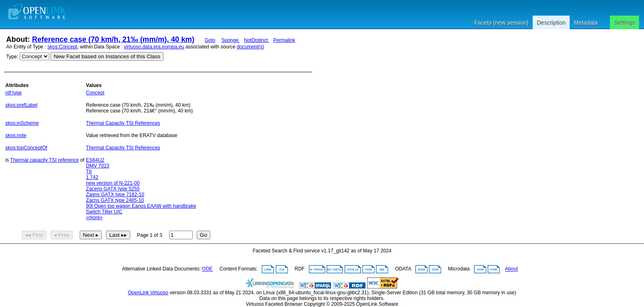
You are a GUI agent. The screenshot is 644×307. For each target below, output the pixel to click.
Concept (95, 93)
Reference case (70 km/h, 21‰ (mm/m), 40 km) (113, 39)
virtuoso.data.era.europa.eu (154, 47)
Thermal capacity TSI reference (45, 160)
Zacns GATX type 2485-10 (115, 200)
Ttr (89, 172)
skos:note (16, 135)
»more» (94, 218)
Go (204, 235)
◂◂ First (34, 235)
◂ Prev (62, 235)
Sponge (231, 40)
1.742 (92, 177)
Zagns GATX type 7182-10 (115, 195)
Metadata (586, 23)
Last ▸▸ (118, 235)
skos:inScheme (22, 123)
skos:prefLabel (21, 105)
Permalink (284, 40)
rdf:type (14, 93)
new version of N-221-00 (113, 183)
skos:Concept (63, 47)
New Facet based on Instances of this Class (107, 56)
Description (551, 23)
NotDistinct (256, 40)
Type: (12, 57)
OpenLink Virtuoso (148, 293)
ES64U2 (95, 160)
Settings (624, 23)
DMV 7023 (98, 166)
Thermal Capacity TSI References (123, 123)
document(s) (250, 47)
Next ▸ (91, 235)
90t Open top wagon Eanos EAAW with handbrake (141, 206)
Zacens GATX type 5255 (113, 189)
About (512, 269)
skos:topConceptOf (26, 148)
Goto (210, 40)
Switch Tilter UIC (104, 212)
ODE (207, 269)
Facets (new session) (501, 23)
